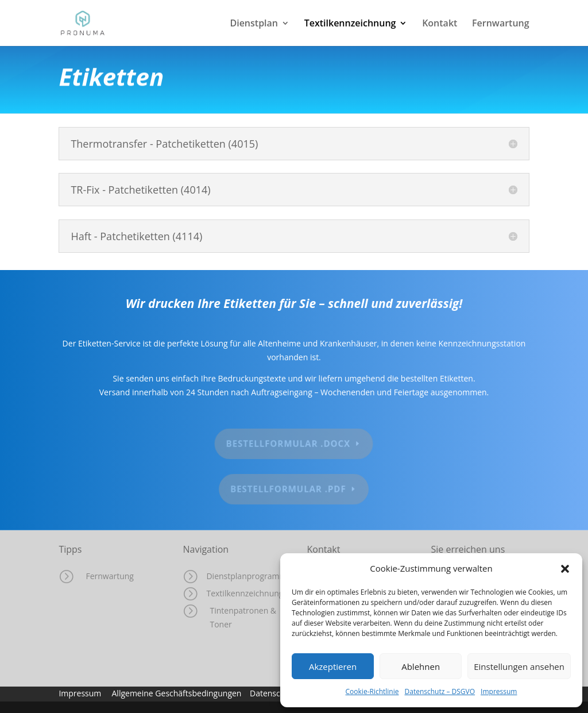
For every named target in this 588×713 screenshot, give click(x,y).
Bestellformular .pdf (288, 489)
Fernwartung (501, 24)
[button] (565, 569)
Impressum (499, 691)
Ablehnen (421, 666)
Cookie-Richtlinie (372, 691)
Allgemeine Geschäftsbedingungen (177, 693)
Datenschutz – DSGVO (440, 691)
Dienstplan (254, 24)
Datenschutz (275, 693)
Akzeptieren (333, 666)
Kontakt (440, 24)
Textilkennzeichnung (350, 24)
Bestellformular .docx (288, 444)
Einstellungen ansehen (519, 666)
